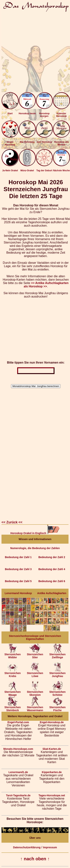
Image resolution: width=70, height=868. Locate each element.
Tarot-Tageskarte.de (18, 795)
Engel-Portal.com (18, 722)
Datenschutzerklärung (27, 847)
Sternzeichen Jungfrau (57, 673)
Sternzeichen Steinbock (13, 708)
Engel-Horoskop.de (52, 722)
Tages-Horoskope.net (52, 795)
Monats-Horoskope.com (18, 749)
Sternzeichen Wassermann (35, 708)
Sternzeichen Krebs (13, 673)
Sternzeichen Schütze (57, 692)
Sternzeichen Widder (13, 655)
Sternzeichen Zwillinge (57, 655)
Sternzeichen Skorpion (35, 692)
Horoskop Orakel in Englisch (35, 533)
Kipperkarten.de (52, 772)
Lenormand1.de (18, 772)
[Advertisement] (35, 50)
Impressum (50, 847)
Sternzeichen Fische (57, 708)
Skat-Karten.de (52, 749)
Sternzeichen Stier (35, 655)
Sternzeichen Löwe (35, 673)
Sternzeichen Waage (13, 692)
